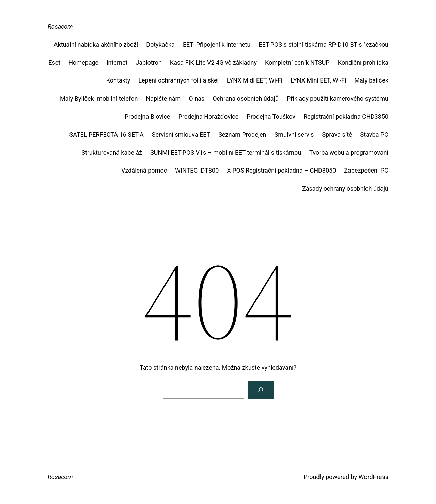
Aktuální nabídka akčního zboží (96, 45)
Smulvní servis (294, 135)
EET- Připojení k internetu (217, 45)
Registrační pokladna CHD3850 (346, 116)
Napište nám (163, 98)
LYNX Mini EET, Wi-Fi (318, 80)
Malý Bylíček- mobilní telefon (99, 98)
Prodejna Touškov (271, 116)
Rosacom (60, 26)
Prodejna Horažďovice (208, 116)
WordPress (373, 477)
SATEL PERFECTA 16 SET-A (107, 135)
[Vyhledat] (261, 390)
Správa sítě (337, 135)
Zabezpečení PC (366, 170)
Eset (54, 63)
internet (117, 63)
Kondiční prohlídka (363, 63)
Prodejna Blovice (147, 116)
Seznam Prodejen (242, 135)
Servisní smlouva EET (181, 135)
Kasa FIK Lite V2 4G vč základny (213, 63)
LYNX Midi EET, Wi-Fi (255, 80)
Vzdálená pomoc (144, 170)
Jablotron (149, 63)
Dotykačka (160, 45)
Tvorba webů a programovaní (349, 153)
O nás (197, 98)
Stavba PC (374, 135)
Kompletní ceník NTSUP (297, 63)
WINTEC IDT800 (197, 170)
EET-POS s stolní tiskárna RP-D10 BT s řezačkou (323, 45)
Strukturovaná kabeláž (112, 153)
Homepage (83, 63)
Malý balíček (371, 80)
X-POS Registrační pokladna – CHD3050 (281, 170)
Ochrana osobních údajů (246, 98)
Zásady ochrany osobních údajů (345, 188)
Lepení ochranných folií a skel (178, 80)
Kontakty (118, 80)
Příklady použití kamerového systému (338, 98)
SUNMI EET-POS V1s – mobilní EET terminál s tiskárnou (226, 153)
